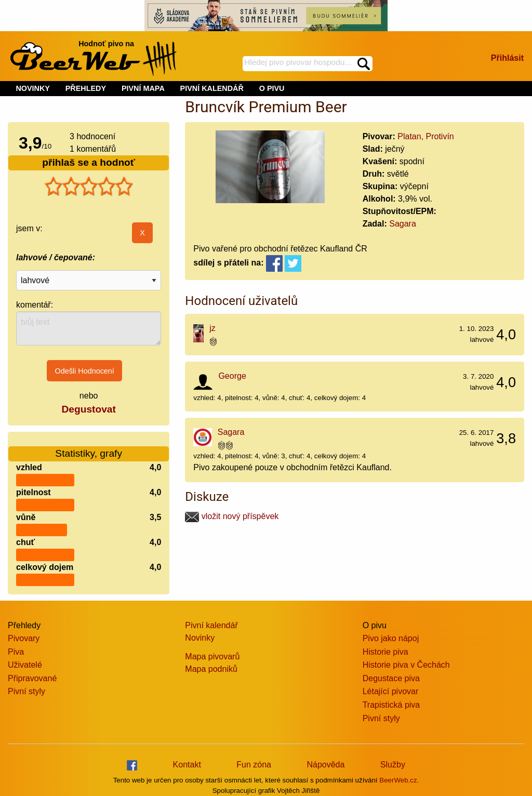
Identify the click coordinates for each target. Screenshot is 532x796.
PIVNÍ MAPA (143, 88)
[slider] (89, 187)
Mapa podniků (211, 669)
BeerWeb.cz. (399, 780)
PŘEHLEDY (86, 88)
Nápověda (325, 765)
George (232, 376)
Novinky (200, 638)
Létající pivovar (391, 691)
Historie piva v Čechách (406, 665)
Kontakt (187, 765)
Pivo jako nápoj (391, 638)
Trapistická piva (391, 705)
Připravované (32, 678)
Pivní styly (26, 691)
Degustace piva (391, 678)
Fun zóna (254, 765)
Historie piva (385, 652)
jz (212, 328)
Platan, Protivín (426, 136)
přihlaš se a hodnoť (89, 162)
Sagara (403, 224)
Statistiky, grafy (89, 447)
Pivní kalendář (211, 625)
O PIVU (272, 88)
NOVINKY (33, 88)
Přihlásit (507, 58)
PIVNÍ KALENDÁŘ (212, 88)
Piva (16, 652)
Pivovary (24, 638)
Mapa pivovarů (212, 656)
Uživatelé (25, 665)
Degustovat (88, 409)
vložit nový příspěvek (232, 516)
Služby (393, 765)
